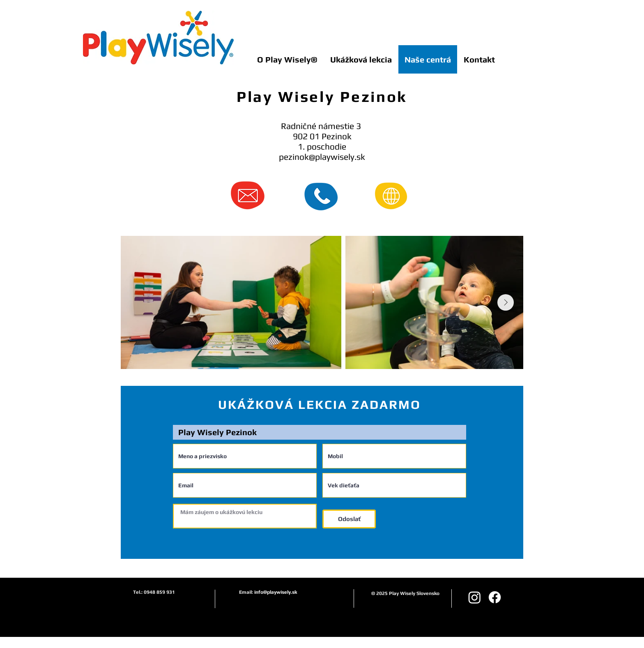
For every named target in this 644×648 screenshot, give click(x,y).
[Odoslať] (349, 519)
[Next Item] (506, 302)
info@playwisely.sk (276, 592)
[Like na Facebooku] (499, 7)
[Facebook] (495, 597)
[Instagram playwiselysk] (475, 597)
